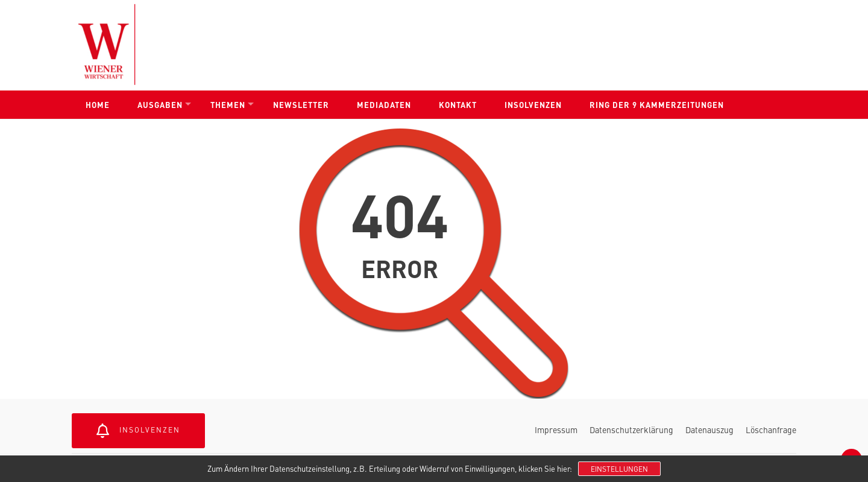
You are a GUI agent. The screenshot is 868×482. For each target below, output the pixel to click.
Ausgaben (160, 105)
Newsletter (301, 105)
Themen (228, 105)
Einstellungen (619, 469)
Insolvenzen (533, 105)
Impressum (556, 430)
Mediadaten (384, 105)
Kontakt (458, 105)
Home (98, 105)
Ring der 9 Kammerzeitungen (657, 105)
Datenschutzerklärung (631, 430)
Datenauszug (709, 430)
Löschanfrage (771, 430)
